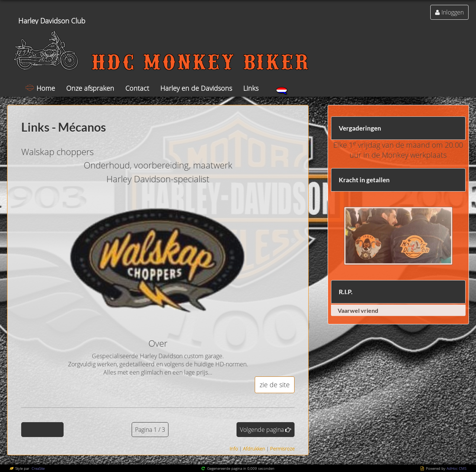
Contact (137, 88)
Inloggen (453, 12)
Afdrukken (254, 449)
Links (251, 88)
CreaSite (38, 468)
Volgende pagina (262, 430)
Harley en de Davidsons (196, 88)
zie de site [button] (275, 385)
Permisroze (282, 449)
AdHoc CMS (456, 468)
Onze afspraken (90, 88)
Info (234, 449)
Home (46, 88)
